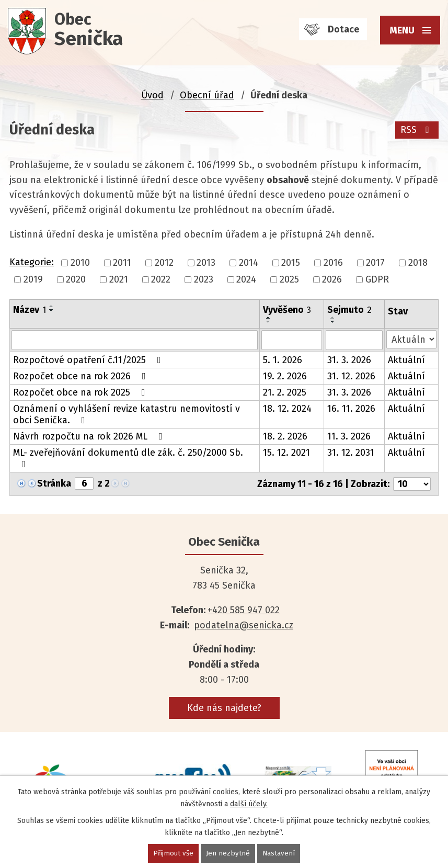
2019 (33, 279)
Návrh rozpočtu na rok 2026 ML (90, 436)
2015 (291, 263)
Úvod (152, 95)
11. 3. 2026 (349, 436)
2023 (204, 279)
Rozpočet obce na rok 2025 (81, 392)
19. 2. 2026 (285, 376)
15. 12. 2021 (286, 453)
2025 (289, 279)
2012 (164, 263)
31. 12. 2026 (351, 376)
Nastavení (279, 853)
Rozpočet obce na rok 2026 (82, 376)
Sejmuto (349, 310)
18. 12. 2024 (287, 409)
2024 (246, 279)
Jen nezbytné (228, 853)
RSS (417, 130)
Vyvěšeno (287, 310)
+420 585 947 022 (244, 610)
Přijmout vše (173, 853)
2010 (80, 263)
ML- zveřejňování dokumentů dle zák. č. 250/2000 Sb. (128, 458)
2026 (332, 279)
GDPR (377, 279)
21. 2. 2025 (285, 392)
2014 (249, 263)
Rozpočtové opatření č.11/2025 (89, 360)
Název (30, 310)
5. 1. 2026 (283, 360)
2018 (418, 263)
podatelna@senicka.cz (244, 625)
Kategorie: (32, 262)
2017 (375, 263)
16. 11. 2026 (351, 409)
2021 (119, 279)
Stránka (54, 483)
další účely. (249, 803)
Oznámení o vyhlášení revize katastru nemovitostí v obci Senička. (127, 414)
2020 (76, 279)
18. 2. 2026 (285, 436)
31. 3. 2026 (349, 360)
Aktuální (406, 360)
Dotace (343, 29)
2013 (206, 263)
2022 (161, 279)
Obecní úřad (207, 95)
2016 (333, 263)
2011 (122, 263)
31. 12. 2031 (351, 453)
